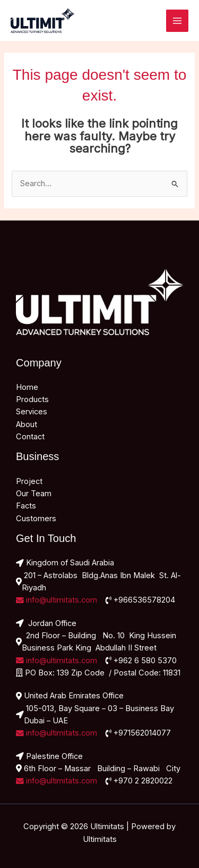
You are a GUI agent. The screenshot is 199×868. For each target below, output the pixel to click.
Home (27, 387)
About (27, 424)
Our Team (34, 494)
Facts (26, 506)
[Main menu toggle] (177, 21)
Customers (36, 519)
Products (32, 399)
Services (32, 412)
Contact (30, 437)
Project (29, 481)
